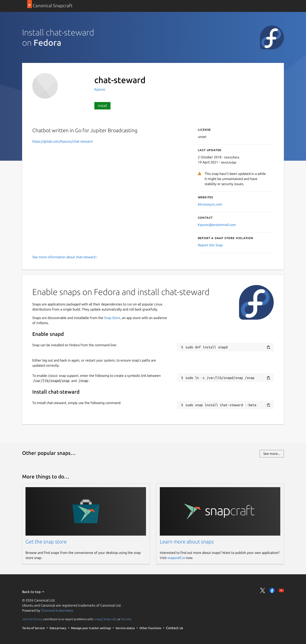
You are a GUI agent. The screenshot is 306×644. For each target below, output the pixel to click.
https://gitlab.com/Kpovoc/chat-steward (62, 141)
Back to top (33, 592)
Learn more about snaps (187, 542)
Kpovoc (100, 89)
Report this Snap (210, 245)
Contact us (174, 628)
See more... (272, 454)
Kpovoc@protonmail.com (217, 225)
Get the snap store (46, 542)
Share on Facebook (272, 590)
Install (102, 106)
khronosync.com (210, 204)
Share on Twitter (263, 590)
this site (126, 619)
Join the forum (32, 619)
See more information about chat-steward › (65, 257)
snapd (98, 619)
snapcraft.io (176, 558)
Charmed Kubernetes (57, 610)
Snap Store (112, 318)
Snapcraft (110, 619)
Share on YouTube (281, 590)
